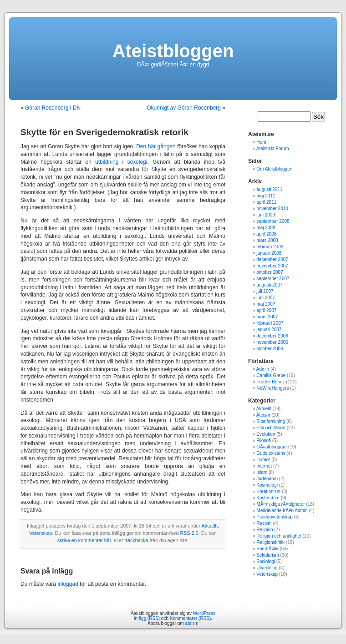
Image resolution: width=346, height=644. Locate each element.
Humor (263, 460)
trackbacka (136, 540)
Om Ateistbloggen (274, 169)
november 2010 (272, 209)
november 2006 (272, 342)
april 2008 (266, 234)
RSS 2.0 (189, 533)
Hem (261, 142)
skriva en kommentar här (84, 540)
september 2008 (273, 221)
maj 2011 (266, 196)
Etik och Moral (271, 428)
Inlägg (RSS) (147, 618)
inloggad (68, 584)
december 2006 (272, 336)
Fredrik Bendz (270, 382)
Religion (265, 530)
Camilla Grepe (271, 375)
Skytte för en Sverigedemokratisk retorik (104, 132)
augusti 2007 (269, 285)
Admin (263, 369)
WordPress (204, 613)
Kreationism (268, 491)
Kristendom (268, 498)
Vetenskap (41, 533)
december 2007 (272, 259)
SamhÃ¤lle (267, 549)
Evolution (266, 434)
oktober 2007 (270, 272)
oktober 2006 (270, 349)
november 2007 (272, 266)
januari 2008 (269, 253)
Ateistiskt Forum (273, 148)
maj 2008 (266, 228)
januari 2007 (269, 330)
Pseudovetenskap (275, 517)
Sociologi (266, 561)
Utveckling (267, 568)
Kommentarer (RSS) (191, 618)
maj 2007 (266, 304)
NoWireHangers (272, 388)
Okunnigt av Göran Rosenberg (184, 108)
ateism (191, 623)
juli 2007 (265, 291)
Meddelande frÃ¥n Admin (282, 511)
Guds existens (271, 453)
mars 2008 (267, 240)
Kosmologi (267, 485)
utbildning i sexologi (121, 162)
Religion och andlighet (279, 536)
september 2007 (273, 279)
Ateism (263, 415)
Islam (262, 472)
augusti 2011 (269, 189)
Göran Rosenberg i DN (53, 108)
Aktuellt (210, 526)
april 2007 (266, 310)
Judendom (267, 479)
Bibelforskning (271, 421)
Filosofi (264, 440)
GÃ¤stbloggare (272, 447)
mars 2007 (267, 317)
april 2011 (266, 202)
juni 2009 (266, 215)
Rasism (264, 523)
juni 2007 (266, 298)
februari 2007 (270, 323)
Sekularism (267, 555)
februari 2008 (270, 247)
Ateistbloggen (173, 51)
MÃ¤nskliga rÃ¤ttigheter (280, 504)
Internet (264, 466)
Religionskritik (270, 542)
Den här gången (156, 146)
